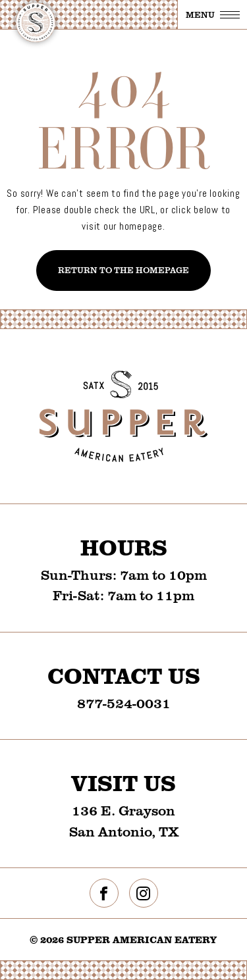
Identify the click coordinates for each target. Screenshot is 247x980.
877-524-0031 (124, 703)
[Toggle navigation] (212, 14)
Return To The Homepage (123, 270)
